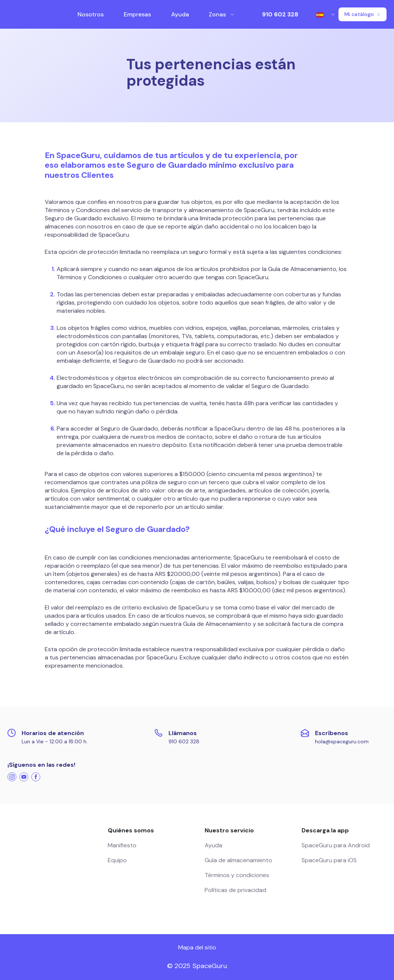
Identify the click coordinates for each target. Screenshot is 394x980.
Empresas (137, 14)
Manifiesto (122, 845)
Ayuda (180, 14)
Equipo (117, 860)
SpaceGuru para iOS (329, 860)
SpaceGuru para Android (336, 845)
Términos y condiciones (237, 875)
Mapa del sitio (197, 947)
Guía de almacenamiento (238, 860)
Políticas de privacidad (235, 890)
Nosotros (91, 14)
